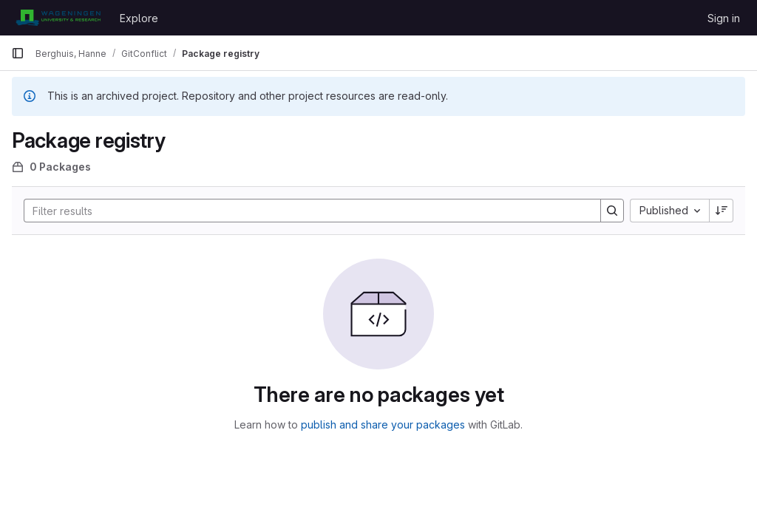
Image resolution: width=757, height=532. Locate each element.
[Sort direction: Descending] (722, 211)
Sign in (724, 18)
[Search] (305, 211)
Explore (139, 18)
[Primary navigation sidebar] (18, 53)
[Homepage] (58, 18)
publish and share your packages (383, 424)
